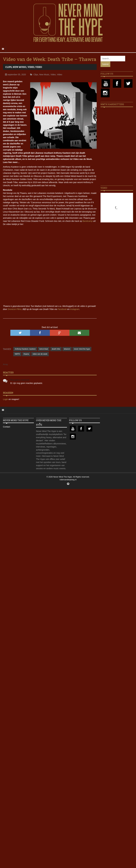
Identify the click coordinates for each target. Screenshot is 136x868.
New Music (20, 67)
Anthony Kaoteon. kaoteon (25, 349)
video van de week (40, 354)
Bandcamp (88, 221)
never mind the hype (82, 349)
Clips (8, 67)
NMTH (17, 354)
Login (6, 399)
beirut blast (44, 349)
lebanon (67, 349)
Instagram (75, 309)
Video (31, 67)
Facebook (62, 309)
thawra (26, 354)
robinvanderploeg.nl (68, 480)
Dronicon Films (15, 309)
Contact (7, 427)
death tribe (56, 349)
